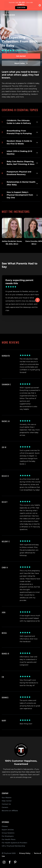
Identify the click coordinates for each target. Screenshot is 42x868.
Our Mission (7, 798)
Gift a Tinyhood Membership (13, 846)
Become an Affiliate (10, 811)
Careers (5, 807)
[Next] (38, 300)
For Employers (8, 836)
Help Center (7, 801)
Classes (5, 826)
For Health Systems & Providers (15, 843)
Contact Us (6, 804)
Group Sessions (8, 833)
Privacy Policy (25, 853)
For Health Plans (9, 839)
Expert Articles (8, 830)
